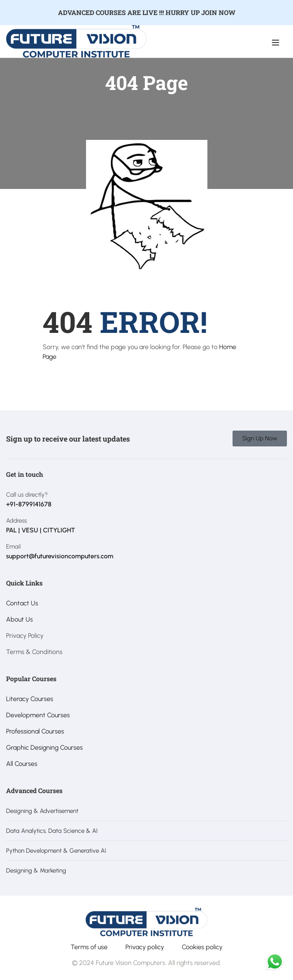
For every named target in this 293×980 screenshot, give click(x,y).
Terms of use (89, 947)
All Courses (22, 764)
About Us (19, 619)
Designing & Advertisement (42, 811)
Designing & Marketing (36, 871)
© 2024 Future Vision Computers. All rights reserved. (146, 963)
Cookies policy (202, 947)
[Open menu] (277, 43)
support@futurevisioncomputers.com (60, 556)
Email (13, 547)
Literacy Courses (30, 699)
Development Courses (38, 715)
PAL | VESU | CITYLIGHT (41, 530)
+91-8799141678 (29, 504)
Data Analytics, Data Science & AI (52, 831)
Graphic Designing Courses (44, 747)
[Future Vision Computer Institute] (76, 41)
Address (16, 521)
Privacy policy (145, 947)
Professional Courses (35, 731)
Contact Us (22, 603)
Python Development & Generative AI (56, 851)
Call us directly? (27, 495)
